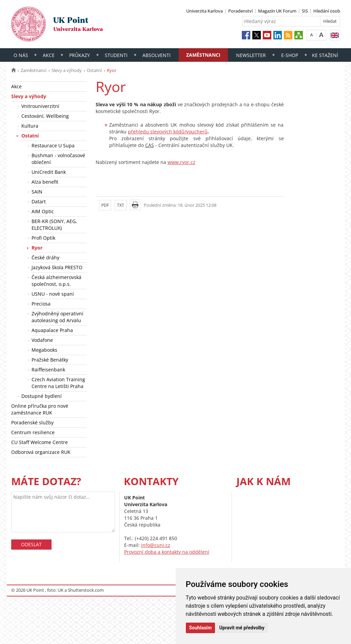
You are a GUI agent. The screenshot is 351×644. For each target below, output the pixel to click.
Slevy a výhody (67, 70)
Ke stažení (325, 55)
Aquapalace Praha (52, 330)
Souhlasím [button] (201, 628)
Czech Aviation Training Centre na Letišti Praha (58, 383)
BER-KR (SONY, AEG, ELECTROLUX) (54, 225)
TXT (121, 205)
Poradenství (240, 11)
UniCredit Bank (49, 172)
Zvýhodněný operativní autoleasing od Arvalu (57, 317)
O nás (21, 55)
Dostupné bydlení (42, 396)
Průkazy (80, 55)
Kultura (30, 126)
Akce (49, 55)
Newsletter (251, 55)
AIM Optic (43, 211)
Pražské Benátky (50, 360)
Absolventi (157, 55)
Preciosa (41, 304)
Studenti (116, 55)
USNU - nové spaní (53, 294)
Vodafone (42, 340)
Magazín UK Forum (277, 11)
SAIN (37, 192)
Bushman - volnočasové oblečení (58, 159)
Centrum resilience (33, 432)
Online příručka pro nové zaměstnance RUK (40, 409)
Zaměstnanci (203, 55)
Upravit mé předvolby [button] (242, 628)
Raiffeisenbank (48, 370)
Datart (39, 201)
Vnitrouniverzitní (40, 106)
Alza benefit (45, 182)
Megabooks (44, 350)
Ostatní (94, 70)
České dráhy (45, 257)
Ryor (37, 248)
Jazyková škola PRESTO (57, 267)
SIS (305, 11)
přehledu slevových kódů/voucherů (168, 132)
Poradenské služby (32, 422)
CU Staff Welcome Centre (40, 442)
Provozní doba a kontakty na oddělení (167, 552)
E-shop (290, 55)
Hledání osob (327, 11)
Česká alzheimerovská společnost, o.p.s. (56, 281)
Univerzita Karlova (204, 11)
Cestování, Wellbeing (45, 116)
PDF (105, 205)
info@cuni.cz (156, 545)
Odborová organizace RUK (41, 452)
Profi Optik (43, 238)
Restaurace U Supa (53, 145)
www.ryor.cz (181, 162)
